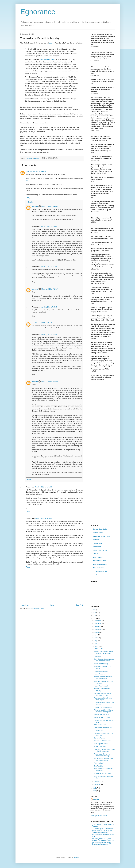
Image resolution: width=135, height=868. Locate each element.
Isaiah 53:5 (98, 656)
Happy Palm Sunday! (101, 686)
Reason (96, 554)
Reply (28, 198)
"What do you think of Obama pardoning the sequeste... (104, 711)
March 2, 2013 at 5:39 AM (43, 487)
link (27, 180)
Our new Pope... (99, 738)
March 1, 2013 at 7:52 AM (49, 335)
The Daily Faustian (100, 561)
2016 (95, 610)
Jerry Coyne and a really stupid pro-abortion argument (104, 660)
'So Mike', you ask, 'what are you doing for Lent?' (103, 694)
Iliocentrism (97, 547)
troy (28, 171)
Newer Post (25, 605)
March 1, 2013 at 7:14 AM (50, 289)
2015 (95, 613)
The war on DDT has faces (103, 741)
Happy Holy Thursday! (101, 664)
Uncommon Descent (100, 571)
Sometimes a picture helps (103, 773)
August (97, 632)
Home (52, 605)
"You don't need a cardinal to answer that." (103, 770)
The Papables (99, 766)
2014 (95, 615)
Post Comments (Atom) (37, 609)
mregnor (35, 206)
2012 (95, 788)
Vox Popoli (97, 575)
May (96, 641)
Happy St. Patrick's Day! (102, 717)
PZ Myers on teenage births (103, 707)
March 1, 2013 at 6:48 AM (50, 206)
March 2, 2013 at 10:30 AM (44, 518)
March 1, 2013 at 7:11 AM (49, 267)
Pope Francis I (99, 731)
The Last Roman (99, 568)
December (98, 621)
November (98, 624)
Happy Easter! (99, 649)
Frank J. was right (100, 746)
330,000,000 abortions (101, 715)
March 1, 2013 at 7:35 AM (49, 307)
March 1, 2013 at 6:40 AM (38, 171)
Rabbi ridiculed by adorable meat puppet (103, 699)
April (96, 643)
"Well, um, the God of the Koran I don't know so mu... (104, 750)
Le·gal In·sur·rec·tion (100, 550)
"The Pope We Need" (101, 744)
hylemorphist (98, 543)
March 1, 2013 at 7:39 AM (44, 323)
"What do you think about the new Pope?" (103, 734)
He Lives (96, 540)
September (98, 629)
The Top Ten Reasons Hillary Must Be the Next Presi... (103, 653)
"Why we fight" (99, 763)
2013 (95, 618)
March (97, 646)
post (51, 43)
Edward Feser (98, 533)
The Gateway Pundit (100, 564)
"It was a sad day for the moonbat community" (102, 755)
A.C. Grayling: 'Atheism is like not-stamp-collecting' (104, 759)
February (98, 782)
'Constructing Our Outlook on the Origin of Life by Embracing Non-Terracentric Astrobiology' (103, 830)
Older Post (79, 605)
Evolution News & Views (101, 536)
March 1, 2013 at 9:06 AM (50, 382)
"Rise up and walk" (100, 725)
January (97, 784)
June (96, 638)
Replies (31, 202)
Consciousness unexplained (103, 728)
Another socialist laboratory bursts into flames (103, 678)
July (96, 635)
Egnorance (38, 12)
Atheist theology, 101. (101, 671)
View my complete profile (99, 816)
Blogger (76, 857)
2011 (95, 791)
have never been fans (48, 60)
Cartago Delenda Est (100, 529)
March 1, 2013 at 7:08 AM (49, 226)
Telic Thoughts (98, 557)
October (97, 626)
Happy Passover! (100, 674)
